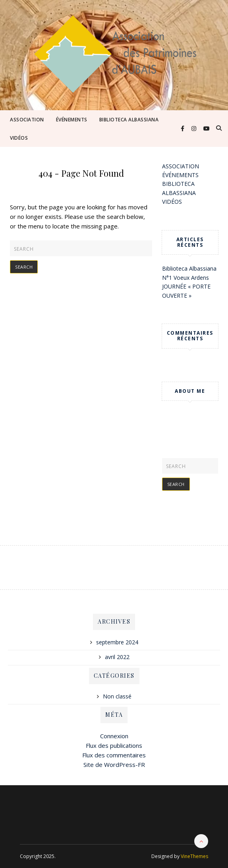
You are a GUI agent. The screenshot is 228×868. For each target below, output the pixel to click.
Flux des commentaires (114, 755)
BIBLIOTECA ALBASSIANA (129, 120)
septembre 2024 (117, 642)
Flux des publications (114, 745)
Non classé (117, 696)
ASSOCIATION (27, 120)
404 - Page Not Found (81, 173)
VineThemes (194, 856)
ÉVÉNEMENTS (72, 120)
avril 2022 (117, 657)
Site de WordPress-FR (114, 765)
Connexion (114, 736)
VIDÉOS (19, 138)
